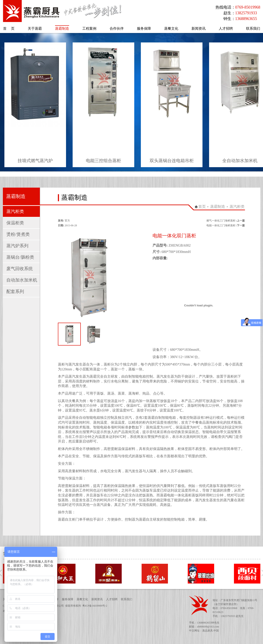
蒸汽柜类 (237, 207)
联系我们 (127, 599)
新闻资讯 (97, 599)
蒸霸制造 (218, 207)
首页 (202, 207)
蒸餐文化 (82, 599)
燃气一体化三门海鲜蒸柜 (221, 221)
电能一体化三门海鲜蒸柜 (221, 225)
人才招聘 (112, 599)
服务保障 (68, 599)
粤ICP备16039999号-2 (95, 606)
